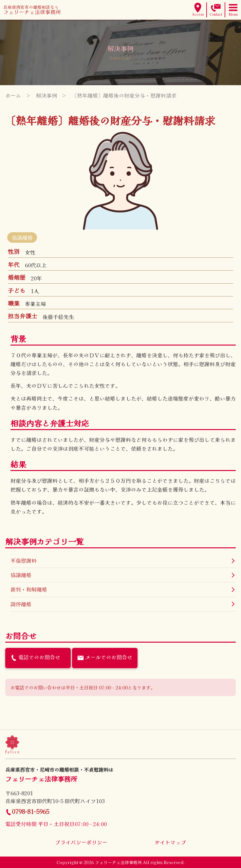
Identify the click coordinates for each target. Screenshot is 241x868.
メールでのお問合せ (105, 657)
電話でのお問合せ (35, 657)
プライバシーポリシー (81, 842)
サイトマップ (170, 842)
